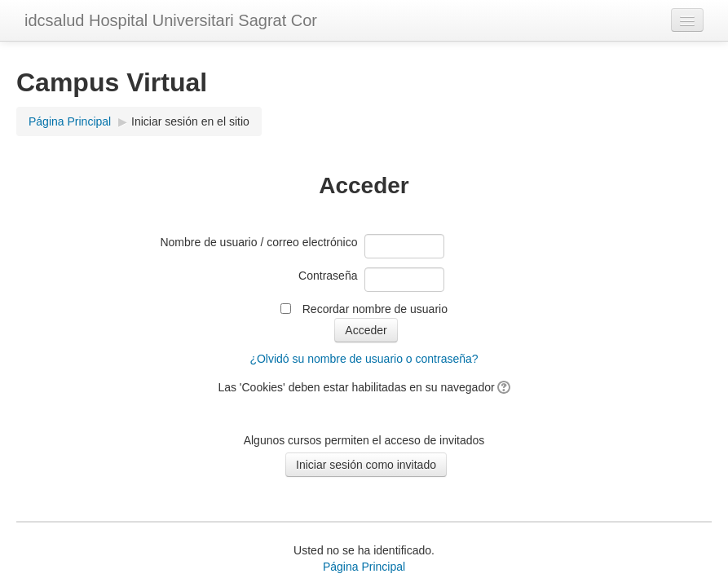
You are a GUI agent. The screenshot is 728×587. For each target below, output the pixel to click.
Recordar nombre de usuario (375, 309)
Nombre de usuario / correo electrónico (258, 242)
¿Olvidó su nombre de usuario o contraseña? (364, 359)
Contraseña (328, 276)
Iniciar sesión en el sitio (190, 121)
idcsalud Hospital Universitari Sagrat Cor (171, 20)
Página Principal (70, 121)
